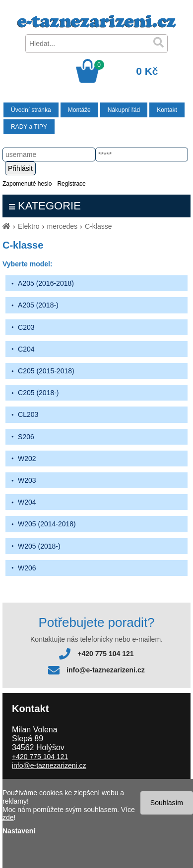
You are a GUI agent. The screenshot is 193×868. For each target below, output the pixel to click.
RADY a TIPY (29, 127)
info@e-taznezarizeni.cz (106, 670)
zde (8, 817)
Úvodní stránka (31, 110)
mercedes (62, 226)
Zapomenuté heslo (27, 184)
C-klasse (98, 226)
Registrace (71, 184)
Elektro (29, 226)
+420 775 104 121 (105, 654)
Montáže (79, 110)
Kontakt (167, 110)
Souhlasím (167, 803)
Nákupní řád (124, 110)
